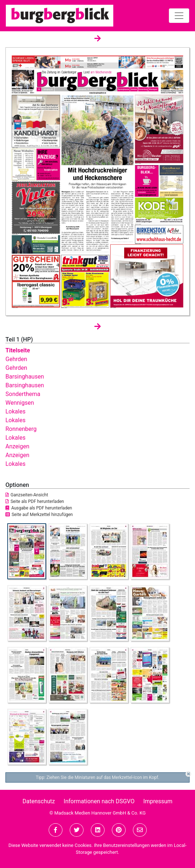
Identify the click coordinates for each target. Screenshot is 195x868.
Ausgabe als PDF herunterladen (39, 508)
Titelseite (18, 350)
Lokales (15, 411)
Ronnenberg (21, 429)
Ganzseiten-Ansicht (27, 495)
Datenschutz (39, 801)
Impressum (158, 801)
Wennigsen (20, 403)
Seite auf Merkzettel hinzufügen (39, 515)
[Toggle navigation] (179, 16)
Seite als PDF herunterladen (35, 501)
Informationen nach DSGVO (99, 801)
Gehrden (16, 359)
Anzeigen (17, 446)
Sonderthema (23, 394)
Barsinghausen (25, 377)
